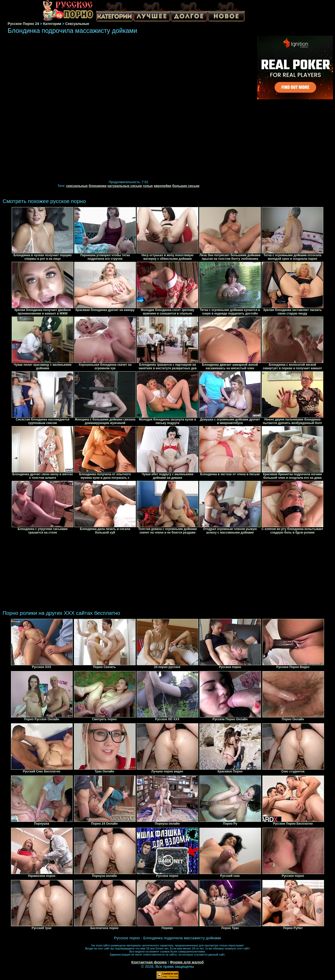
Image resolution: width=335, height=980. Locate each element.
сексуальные (77, 186)
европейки (163, 186)
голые (148, 186)
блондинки (98, 186)
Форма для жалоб (187, 962)
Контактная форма (149, 962)
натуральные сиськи (125, 186)
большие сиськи (186, 186)
